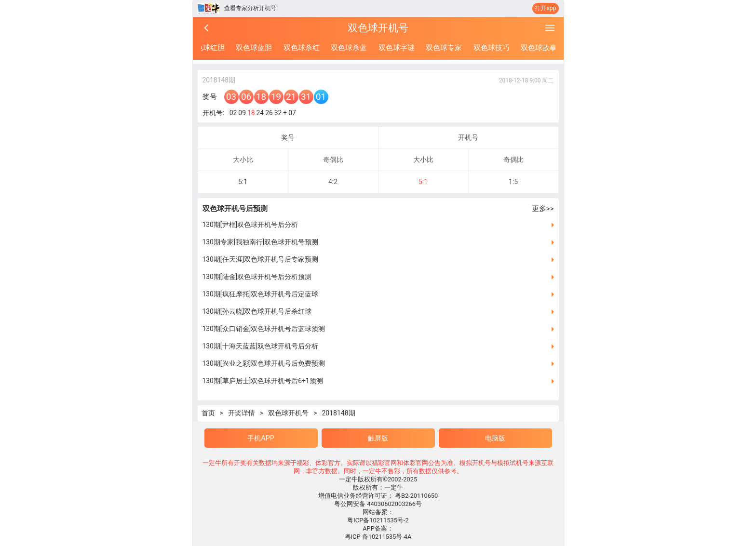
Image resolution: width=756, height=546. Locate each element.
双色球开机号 (288, 413)
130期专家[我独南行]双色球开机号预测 (261, 242)
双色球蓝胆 (254, 48)
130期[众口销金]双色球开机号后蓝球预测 (264, 329)
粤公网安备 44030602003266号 (378, 504)
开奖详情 (242, 413)
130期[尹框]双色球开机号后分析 (250, 225)
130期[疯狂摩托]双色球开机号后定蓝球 (261, 294)
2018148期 (338, 413)
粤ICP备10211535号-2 (378, 520)
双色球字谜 (397, 48)
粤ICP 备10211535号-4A (378, 537)
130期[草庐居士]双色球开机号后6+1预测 (263, 381)
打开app (545, 8)
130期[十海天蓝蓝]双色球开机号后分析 (261, 346)
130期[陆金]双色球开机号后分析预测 (257, 277)
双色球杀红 (302, 48)
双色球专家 (444, 48)
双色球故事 (539, 48)
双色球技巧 (492, 48)
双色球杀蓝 (349, 48)
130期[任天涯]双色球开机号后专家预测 (261, 259)
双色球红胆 (207, 48)
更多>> (543, 209)
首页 (208, 413)
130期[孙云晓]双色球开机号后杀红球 (257, 311)
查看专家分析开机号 (250, 8)
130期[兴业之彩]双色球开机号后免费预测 (264, 363)
